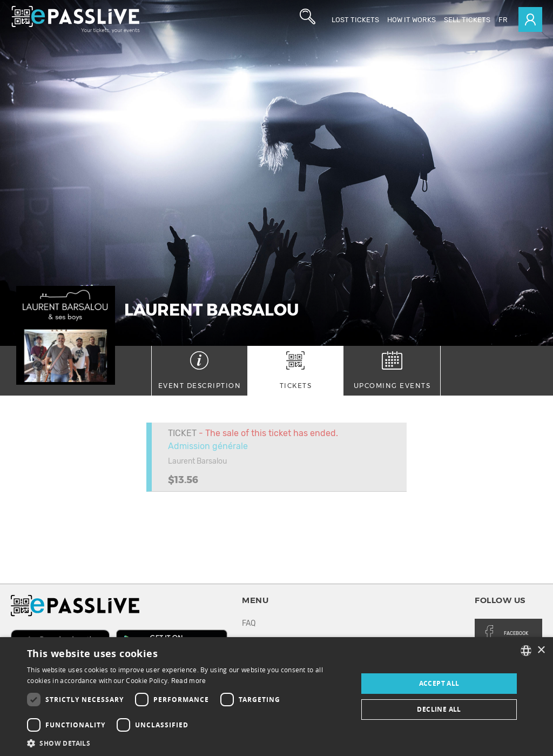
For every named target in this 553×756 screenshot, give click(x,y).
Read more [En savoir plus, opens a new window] (189, 681)
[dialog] (276, 697)
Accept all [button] (439, 683)
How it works (412, 20)
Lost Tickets (355, 20)
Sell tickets (467, 20)
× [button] (541, 650)
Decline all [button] (439, 709)
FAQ (249, 623)
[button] (187, 743)
